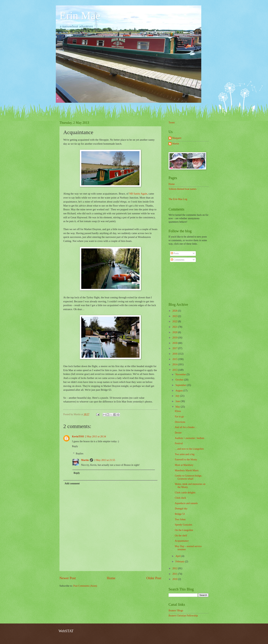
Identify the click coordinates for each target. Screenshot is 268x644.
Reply (75, 446)
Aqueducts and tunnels (186, 503)
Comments (178, 260)
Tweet (172, 123)
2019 (175, 338)
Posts (175, 253)
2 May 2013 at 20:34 (96, 437)
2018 (175, 343)
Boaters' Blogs (176, 611)
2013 (175, 370)
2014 (175, 364)
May (178, 407)
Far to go (179, 417)
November (181, 374)
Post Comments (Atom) (85, 586)
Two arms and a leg (185, 454)
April (178, 556)
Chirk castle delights (185, 493)
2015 (175, 359)
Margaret (177, 138)
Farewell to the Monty (186, 460)
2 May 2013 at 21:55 (105, 460)
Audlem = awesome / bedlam (189, 438)
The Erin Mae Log (178, 199)
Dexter (178, 433)
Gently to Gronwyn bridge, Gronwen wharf (188, 477)
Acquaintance (182, 541)
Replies (80, 454)
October (180, 380)
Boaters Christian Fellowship (183, 616)
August (179, 391)
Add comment (72, 483)
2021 (175, 327)
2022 (175, 321)
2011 (175, 574)
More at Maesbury (184, 465)
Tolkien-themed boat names (182, 189)
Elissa (178, 411)
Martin (85, 460)
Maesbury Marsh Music (187, 470)
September (181, 385)
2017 (175, 348)
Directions (180, 422)
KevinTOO (78, 437)
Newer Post (68, 578)
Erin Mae (80, 16)
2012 (175, 568)
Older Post (154, 578)
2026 (175, 311)
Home (111, 578)
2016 (175, 354)
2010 (175, 579)
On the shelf (181, 536)
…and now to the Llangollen (189, 449)
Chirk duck (180, 498)
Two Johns (180, 519)
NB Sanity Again (138, 194)
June (178, 401)
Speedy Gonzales (183, 525)
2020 (175, 332)
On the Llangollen (184, 530)
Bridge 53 (180, 514)
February (180, 562)
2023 (175, 316)
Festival (179, 443)
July (178, 396)
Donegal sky (181, 509)
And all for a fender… (186, 427)
